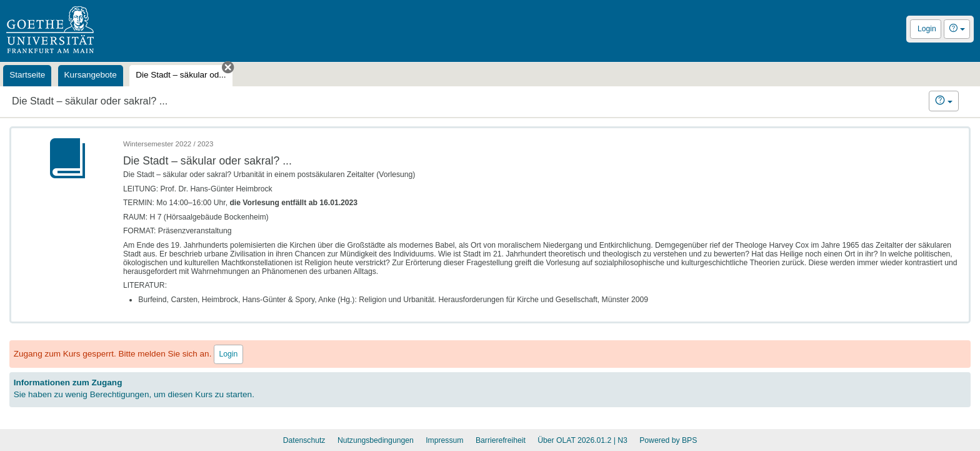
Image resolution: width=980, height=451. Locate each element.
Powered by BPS (668, 440)
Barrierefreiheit (501, 440)
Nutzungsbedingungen (376, 440)
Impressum (444, 440)
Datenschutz (304, 440)
